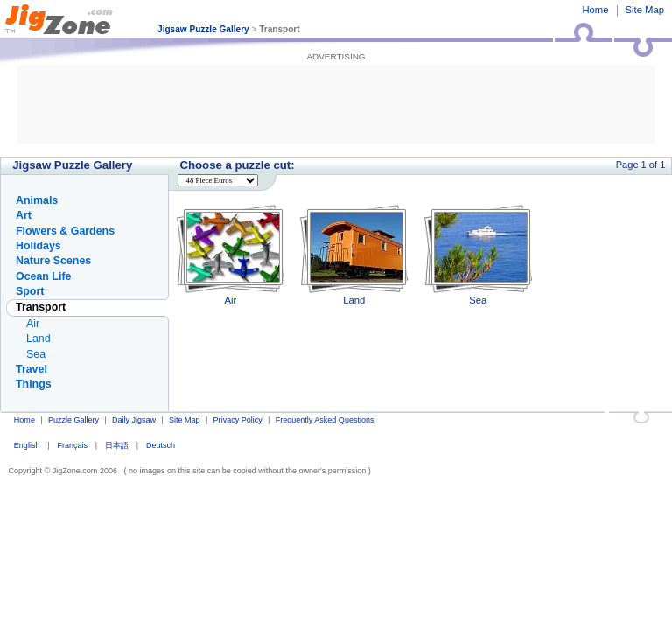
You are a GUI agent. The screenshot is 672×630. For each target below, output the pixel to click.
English (27, 445)
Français (72, 445)
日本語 (117, 445)
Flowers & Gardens (65, 231)
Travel (31, 369)
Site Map (645, 10)
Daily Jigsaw (134, 420)
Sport (30, 291)
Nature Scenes (53, 261)
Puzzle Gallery (73, 420)
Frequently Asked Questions (325, 420)
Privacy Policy (238, 420)
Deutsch (161, 445)
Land (354, 255)
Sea (478, 255)
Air (231, 255)
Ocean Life (43, 276)
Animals (37, 200)
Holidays (38, 246)
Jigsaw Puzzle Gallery (203, 29)
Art (24, 215)
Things (34, 384)
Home (595, 10)
